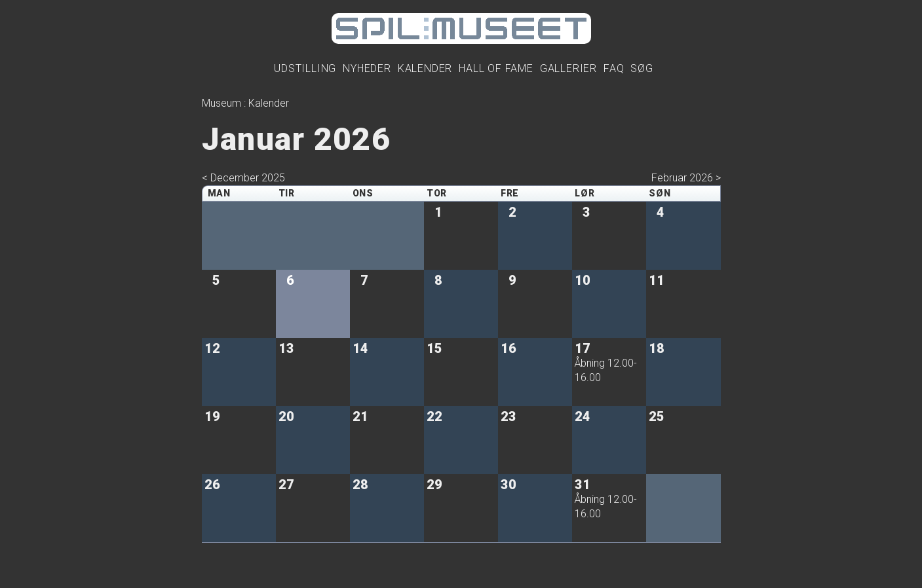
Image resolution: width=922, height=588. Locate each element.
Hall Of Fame (496, 68)
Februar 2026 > (686, 178)
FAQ (614, 68)
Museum (221, 103)
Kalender (425, 68)
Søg (642, 68)
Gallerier (568, 68)
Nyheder (367, 68)
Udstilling (305, 68)
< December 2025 (243, 178)
